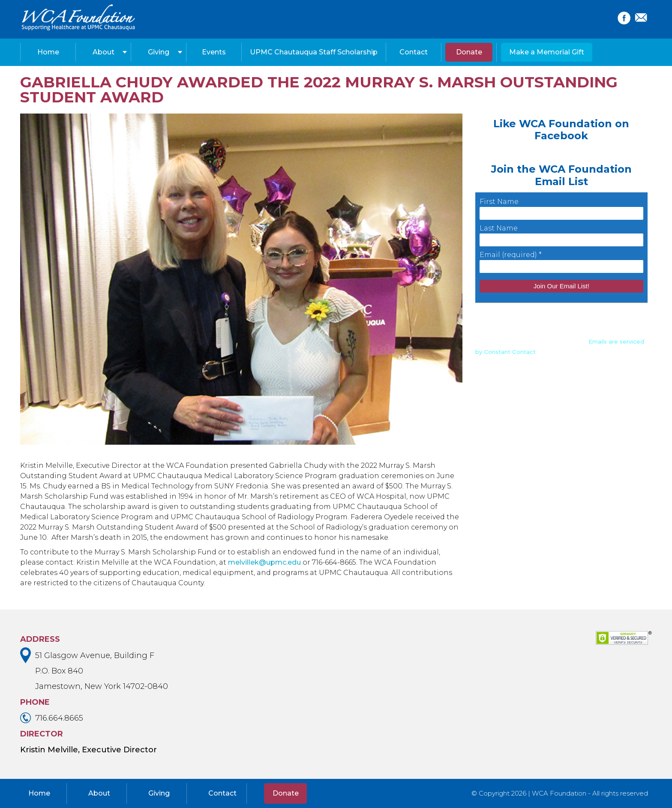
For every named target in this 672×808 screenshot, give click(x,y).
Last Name (499, 228)
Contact (414, 52)
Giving (159, 52)
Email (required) (511, 255)
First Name (499, 202)
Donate (469, 52)
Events (214, 52)
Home (48, 52)
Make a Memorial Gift (547, 52)
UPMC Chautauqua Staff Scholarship (314, 52)
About (103, 52)
